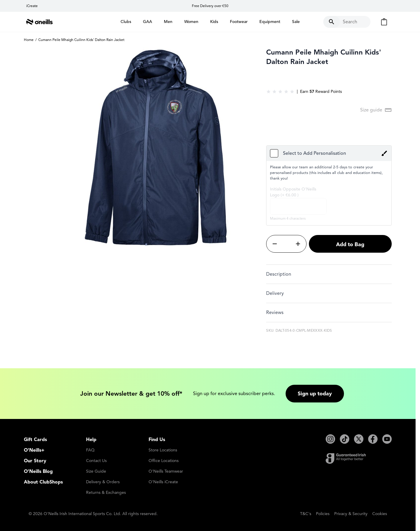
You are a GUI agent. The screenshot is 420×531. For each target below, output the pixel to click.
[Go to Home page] (39, 22)
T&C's (306, 514)
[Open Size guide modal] (376, 110)
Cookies (380, 514)
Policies (323, 514)
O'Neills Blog (38, 471)
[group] (280, 92)
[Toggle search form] (347, 22)
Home (29, 40)
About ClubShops (43, 482)
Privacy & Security (351, 514)
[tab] (329, 274)
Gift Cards (35, 440)
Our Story (35, 461)
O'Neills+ (34, 450)
